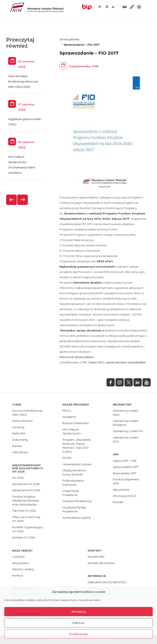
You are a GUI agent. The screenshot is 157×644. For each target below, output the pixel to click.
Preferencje (78, 634)
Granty (93, 362)
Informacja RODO (125, 496)
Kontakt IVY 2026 (24, 537)
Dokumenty (20, 440)
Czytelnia (18, 557)
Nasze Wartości (22, 421)
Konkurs (18, 575)
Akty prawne (121, 490)
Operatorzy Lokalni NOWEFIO (126, 423)
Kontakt (118, 502)
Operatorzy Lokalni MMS (126, 413)
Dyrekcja (18, 427)
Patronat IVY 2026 (24, 511)
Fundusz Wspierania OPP (126, 481)
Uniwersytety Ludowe (77, 464)
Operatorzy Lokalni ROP (126, 439)
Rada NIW (19, 433)
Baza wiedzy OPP (125, 473)
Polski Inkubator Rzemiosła (73, 483)
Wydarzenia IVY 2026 (26, 490)
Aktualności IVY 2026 (26, 484)
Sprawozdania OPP (126, 467)
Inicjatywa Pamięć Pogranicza (74, 509)
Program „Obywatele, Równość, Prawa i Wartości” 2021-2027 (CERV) (77, 446)
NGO (101, 362)
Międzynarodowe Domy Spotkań (74, 472)
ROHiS (67, 458)
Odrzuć (78, 623)
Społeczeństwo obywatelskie (126, 362)
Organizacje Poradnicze (71, 493)
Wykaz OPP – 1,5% (125, 461)
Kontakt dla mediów (101, 563)
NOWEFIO (69, 417)
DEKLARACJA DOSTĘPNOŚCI (107, 582)
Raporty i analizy (23, 569)
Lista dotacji (20, 452)
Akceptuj (79, 612)
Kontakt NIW (96, 557)
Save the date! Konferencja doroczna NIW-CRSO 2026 (23, 81)
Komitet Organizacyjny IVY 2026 (27, 529)
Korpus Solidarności (76, 423)
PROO (67, 411)
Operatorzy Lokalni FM (128, 431)
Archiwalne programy (77, 518)
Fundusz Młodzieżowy (77, 501)
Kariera (17, 446)
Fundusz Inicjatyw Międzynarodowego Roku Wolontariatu (26, 500)
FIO (85, 362)
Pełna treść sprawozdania (76, 357)
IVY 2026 (18, 478)
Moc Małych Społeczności (72, 431)
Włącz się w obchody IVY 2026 (26, 519)
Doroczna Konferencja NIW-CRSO (27, 413)
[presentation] (12, 200)
